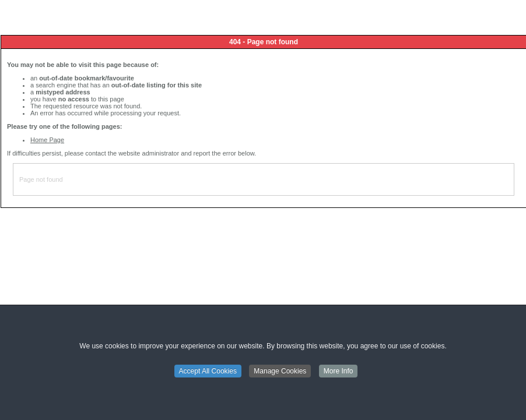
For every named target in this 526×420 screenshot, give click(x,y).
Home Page (47, 140)
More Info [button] (339, 372)
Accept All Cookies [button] (208, 372)
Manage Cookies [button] (280, 372)
